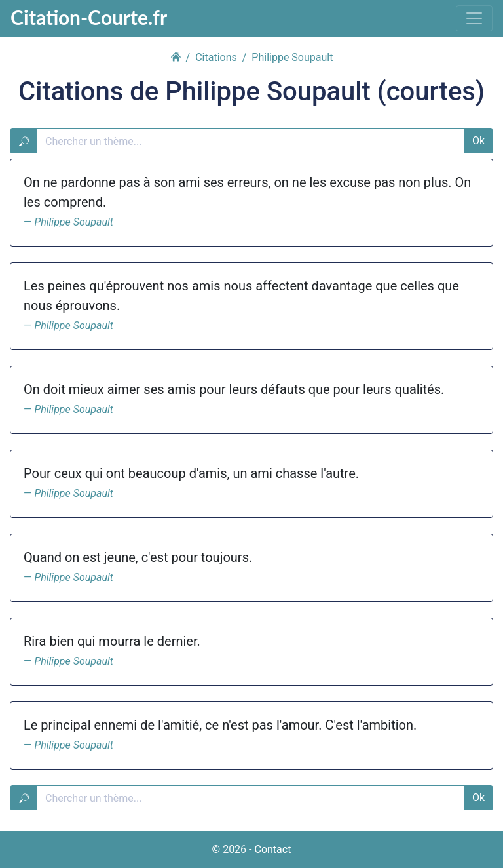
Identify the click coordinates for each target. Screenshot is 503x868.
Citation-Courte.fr (89, 17)
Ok (478, 141)
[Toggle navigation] (474, 18)
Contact (272, 849)
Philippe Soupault (73, 222)
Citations (216, 57)
